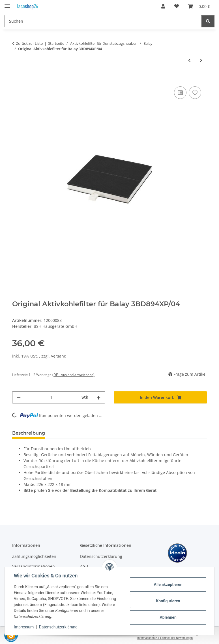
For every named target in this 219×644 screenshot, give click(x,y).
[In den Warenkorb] (17, 79)
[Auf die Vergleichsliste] (180, 93)
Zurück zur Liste (29, 43)
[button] (163, 6)
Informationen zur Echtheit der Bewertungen (165, 638)
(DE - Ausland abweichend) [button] (73, 375)
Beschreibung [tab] (29, 433)
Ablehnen (168, 617)
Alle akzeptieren (168, 585)
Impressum (24, 627)
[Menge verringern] (19, 397)
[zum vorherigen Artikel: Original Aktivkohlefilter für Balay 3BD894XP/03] (189, 60)
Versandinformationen (34, 566)
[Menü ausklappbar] (7, 4)
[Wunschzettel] (177, 6)
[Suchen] (103, 21)
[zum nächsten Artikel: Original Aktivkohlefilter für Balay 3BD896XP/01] (201, 60)
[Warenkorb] (199, 6)
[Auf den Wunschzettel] (195, 93)
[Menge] (51, 397)
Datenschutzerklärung (58, 627)
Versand (59, 356)
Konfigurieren (168, 601)
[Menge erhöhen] (98, 397)
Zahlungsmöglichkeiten (34, 556)
